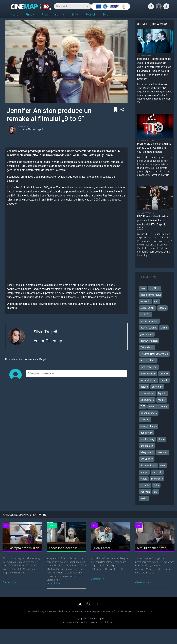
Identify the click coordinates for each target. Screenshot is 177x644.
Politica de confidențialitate (104, 622)
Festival (90, 15)
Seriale (107, 15)
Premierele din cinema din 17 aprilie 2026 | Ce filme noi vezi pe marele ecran (154, 148)
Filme (29, 15)
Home (14, 15)
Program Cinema (52, 15)
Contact (84, 622)
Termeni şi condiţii (69, 622)
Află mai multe (144, 612)
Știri (74, 15)
